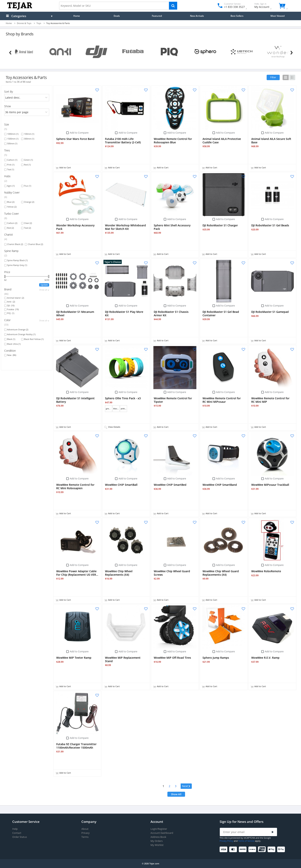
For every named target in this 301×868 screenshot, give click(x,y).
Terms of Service (246, 841)
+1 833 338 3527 (234, 7)
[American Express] (243, 849)
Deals (117, 16)
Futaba (13, 309)
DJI (11, 306)
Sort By (9, 92)
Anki (11, 302)
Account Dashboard (162, 833)
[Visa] (224, 849)
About (85, 829)
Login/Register (159, 829)
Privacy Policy (226, 841)
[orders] (27, 98)
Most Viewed (277, 16)
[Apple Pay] (272, 849)
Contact (17, 833)
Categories (19, 16)
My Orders (157, 841)
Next (185, 786)
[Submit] (273, 832)
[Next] (291, 52)
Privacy (86, 833)
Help (15, 829)
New (12, 355)
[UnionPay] (263, 849)
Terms (85, 837)
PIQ (11, 313)
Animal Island (16, 298)
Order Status (20, 837)
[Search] (173, 6)
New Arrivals (197, 16)
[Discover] (253, 849)
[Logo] (20, 9)
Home (77, 16)
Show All (176, 794)
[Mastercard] (234, 849)
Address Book (158, 837)
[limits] (27, 112)
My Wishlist (157, 845)
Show (7, 106)
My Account (265, 6)
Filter (273, 77)
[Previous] (10, 52)
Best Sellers (237, 16)
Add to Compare (79, 133)
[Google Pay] (282, 849)
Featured (157, 16)
